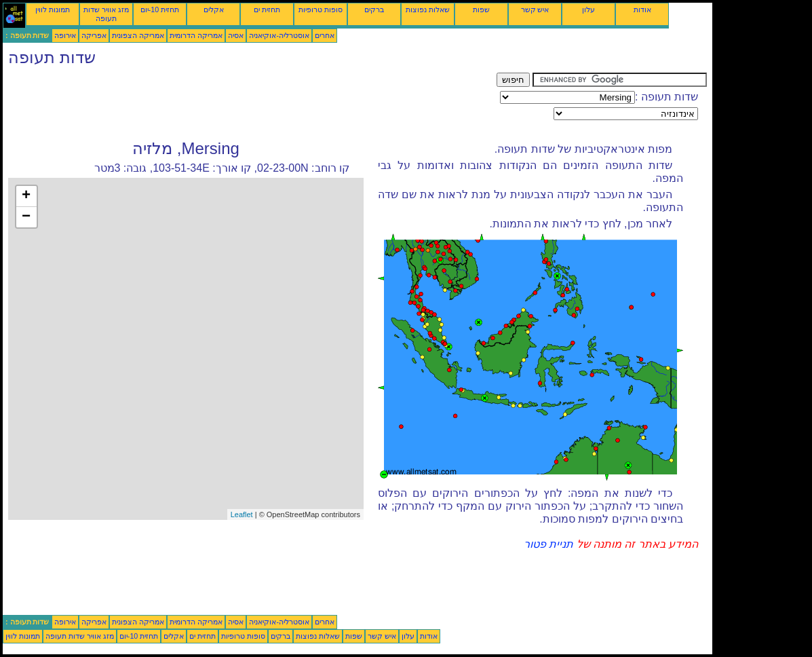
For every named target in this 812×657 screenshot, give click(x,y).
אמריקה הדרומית (196, 35)
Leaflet (242, 514)
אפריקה (94, 35)
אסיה (236, 35)
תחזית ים (267, 10)
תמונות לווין (53, 10)
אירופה (65, 35)
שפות (481, 10)
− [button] (26, 217)
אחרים (325, 35)
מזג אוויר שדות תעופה (106, 14)
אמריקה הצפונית (138, 35)
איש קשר (535, 10)
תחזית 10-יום (160, 10)
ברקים (374, 10)
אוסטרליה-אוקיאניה (279, 35)
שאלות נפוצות (428, 10)
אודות (642, 10)
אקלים (214, 10)
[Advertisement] (250, 103)
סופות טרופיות (321, 10)
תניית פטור (548, 544)
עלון (588, 10)
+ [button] (26, 196)
